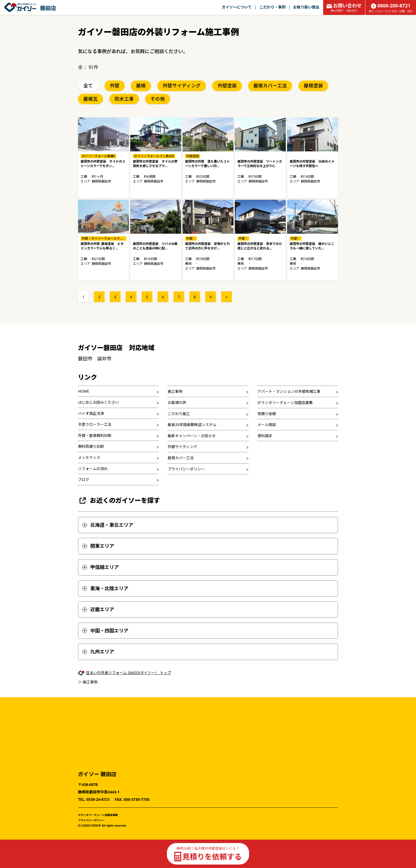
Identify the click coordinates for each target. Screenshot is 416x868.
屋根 (141, 86)
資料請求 (265, 436)
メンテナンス (89, 458)
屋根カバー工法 (270, 86)
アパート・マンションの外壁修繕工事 (289, 391)
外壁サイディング (182, 86)
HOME (84, 391)
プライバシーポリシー (186, 469)
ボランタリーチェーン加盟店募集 (285, 403)
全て (88, 86)
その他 (158, 99)
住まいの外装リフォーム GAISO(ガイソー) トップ (129, 673)
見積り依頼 (267, 414)
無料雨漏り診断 (91, 446)
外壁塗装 (227, 86)
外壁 (115, 86)
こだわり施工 (179, 414)
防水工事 (124, 99)
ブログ (84, 480)
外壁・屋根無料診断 (95, 435)
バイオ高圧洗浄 (91, 413)
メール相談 (267, 425)
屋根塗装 (313, 86)
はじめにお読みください (98, 402)
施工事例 (175, 391)
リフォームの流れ (93, 469)
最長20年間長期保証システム (192, 425)
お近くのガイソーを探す (119, 501)
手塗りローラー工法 (95, 424)
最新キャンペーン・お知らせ (192, 436)
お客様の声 (177, 403)
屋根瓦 (90, 99)
